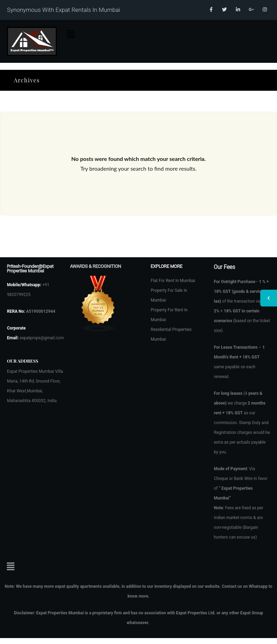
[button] (71, 34)
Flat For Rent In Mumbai (173, 281)
